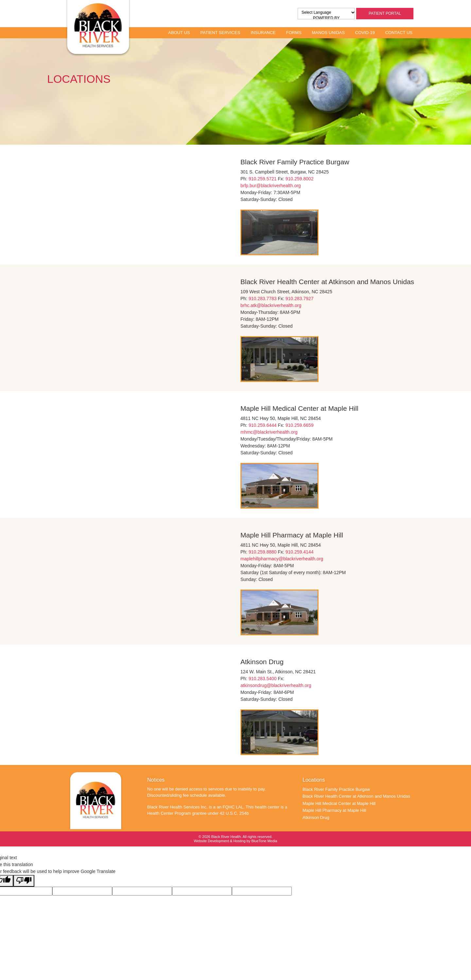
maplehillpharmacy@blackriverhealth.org (282, 559)
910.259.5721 (263, 179)
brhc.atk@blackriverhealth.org (271, 305)
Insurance (263, 33)
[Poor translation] (24, 881)
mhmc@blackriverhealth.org (269, 432)
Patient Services (220, 33)
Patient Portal (385, 13)
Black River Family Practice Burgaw (336, 789)
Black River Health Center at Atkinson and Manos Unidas (356, 796)
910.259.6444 (263, 425)
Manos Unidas (328, 33)
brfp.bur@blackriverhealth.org (271, 186)
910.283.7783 (263, 299)
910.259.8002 (300, 179)
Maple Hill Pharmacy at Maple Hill (334, 810)
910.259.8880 (263, 552)
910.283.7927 (300, 299)
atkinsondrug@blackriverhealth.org (276, 685)
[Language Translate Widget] (328, 12)
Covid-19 (365, 33)
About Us (179, 33)
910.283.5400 (263, 679)
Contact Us (399, 33)
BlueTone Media (264, 841)
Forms (294, 33)
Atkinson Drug (316, 817)
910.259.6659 (300, 425)
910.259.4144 (300, 552)
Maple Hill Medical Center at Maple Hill (339, 803)
